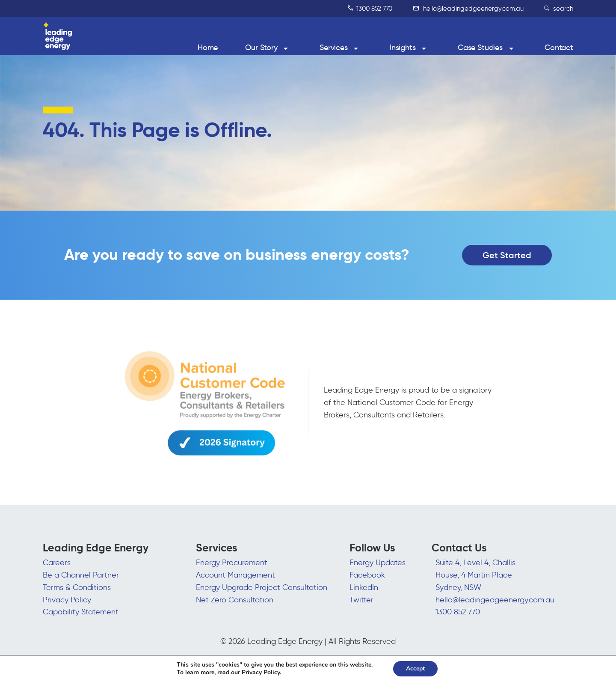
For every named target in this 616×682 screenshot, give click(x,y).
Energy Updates (378, 563)
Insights (403, 48)
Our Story (261, 48)
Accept (415, 669)
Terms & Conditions (77, 587)
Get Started (507, 255)
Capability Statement (81, 612)
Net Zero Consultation (235, 600)
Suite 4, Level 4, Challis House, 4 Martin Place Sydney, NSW (475, 575)
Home (208, 48)
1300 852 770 (370, 9)
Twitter (361, 600)
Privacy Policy (67, 600)
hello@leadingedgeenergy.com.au (468, 9)
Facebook (367, 575)
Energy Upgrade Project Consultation (262, 587)
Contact (559, 48)
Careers (57, 563)
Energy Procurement (232, 563)
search (559, 9)
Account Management (235, 575)
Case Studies (480, 48)
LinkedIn (364, 587)
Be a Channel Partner (81, 575)
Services (334, 48)
